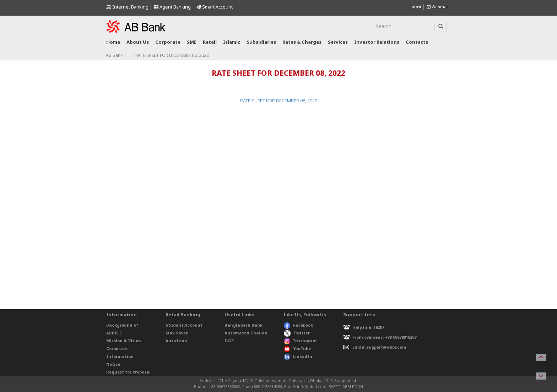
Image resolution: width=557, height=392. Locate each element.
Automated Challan (246, 333)
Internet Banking (127, 7)
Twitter (297, 333)
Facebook (298, 326)
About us (138, 42)
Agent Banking (172, 7)
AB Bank (114, 56)
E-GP (229, 341)
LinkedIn (298, 357)
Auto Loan (176, 341)
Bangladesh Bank (244, 326)
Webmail (438, 7)
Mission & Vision (124, 341)
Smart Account (215, 7)
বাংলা (416, 7)
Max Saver (177, 333)
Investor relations (377, 42)
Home (113, 42)
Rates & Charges (302, 42)
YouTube (297, 349)
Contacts (417, 42)
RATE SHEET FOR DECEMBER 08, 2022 (279, 101)
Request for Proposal (128, 372)
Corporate (168, 42)
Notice (113, 365)
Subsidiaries (261, 42)
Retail (210, 42)
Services (338, 42)
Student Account (184, 326)
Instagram (300, 341)
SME (192, 42)
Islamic (232, 42)
